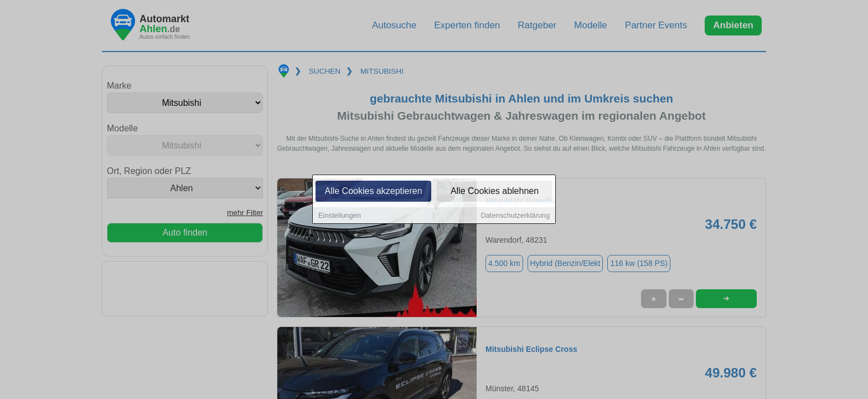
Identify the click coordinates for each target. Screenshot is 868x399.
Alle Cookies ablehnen (495, 192)
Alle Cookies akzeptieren (373, 192)
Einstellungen (340, 216)
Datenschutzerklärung (515, 216)
